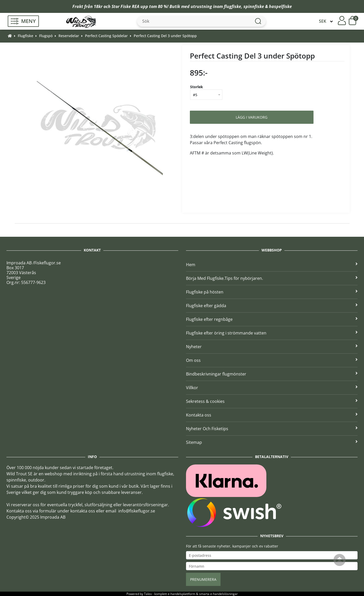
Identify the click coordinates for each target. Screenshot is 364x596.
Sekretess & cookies (272, 401)
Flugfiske (26, 36)
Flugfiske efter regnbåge (272, 319)
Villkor (272, 388)
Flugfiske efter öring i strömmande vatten (272, 333)
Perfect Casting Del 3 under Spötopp (165, 36)
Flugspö (46, 36)
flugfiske (232, 6)
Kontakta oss (272, 415)
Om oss (272, 360)
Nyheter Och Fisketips (272, 429)
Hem (272, 265)
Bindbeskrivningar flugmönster (272, 374)
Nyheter (272, 347)
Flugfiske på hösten (272, 292)
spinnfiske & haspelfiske (268, 6)
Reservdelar (69, 36)
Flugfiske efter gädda (272, 306)
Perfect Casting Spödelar (106, 36)
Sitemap (272, 442)
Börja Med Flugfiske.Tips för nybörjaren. (272, 278)
